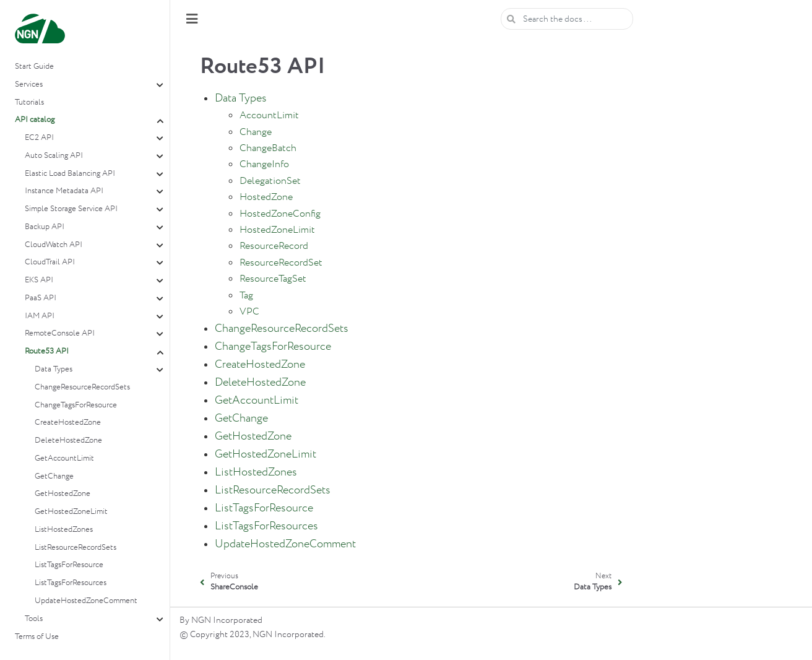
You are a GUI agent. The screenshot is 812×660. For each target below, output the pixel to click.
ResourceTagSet (273, 279)
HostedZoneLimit (277, 230)
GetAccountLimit (64, 458)
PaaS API (41, 298)
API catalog (35, 120)
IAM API (40, 316)
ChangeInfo (264, 164)
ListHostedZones (64, 530)
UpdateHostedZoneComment (86, 601)
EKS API (39, 280)
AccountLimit (269, 115)
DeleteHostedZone (68, 441)
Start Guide (34, 67)
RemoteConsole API (60, 333)
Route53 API (47, 351)
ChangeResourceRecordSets (82, 387)
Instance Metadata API (64, 191)
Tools (34, 619)
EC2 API (39, 138)
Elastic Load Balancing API (70, 174)
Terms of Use (37, 637)
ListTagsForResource (69, 565)
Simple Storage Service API (71, 209)
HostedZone (266, 197)
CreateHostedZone (68, 423)
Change (256, 132)
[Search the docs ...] (567, 19)
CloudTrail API (50, 262)
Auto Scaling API (54, 156)
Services (29, 85)
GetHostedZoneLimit (71, 512)
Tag (246, 296)
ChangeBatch (268, 148)
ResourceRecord (274, 246)
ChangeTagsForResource (76, 405)
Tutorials (29, 102)
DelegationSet (270, 181)
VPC (249, 312)
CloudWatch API (54, 245)
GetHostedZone (63, 494)
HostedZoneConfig (280, 214)
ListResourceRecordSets (76, 548)
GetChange (54, 476)
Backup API (45, 227)
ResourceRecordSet (281, 263)
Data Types (54, 369)
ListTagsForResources (71, 583)
